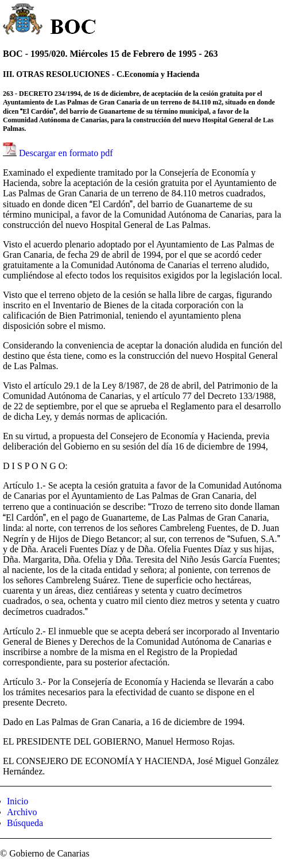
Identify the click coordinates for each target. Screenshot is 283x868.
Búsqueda (25, 823)
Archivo (22, 812)
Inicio (18, 801)
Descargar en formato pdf (66, 153)
